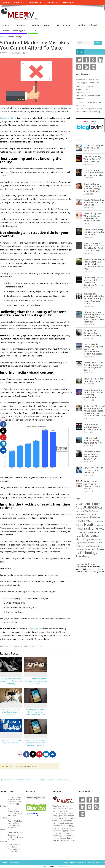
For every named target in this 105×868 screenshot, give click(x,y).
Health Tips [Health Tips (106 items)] (82, 529)
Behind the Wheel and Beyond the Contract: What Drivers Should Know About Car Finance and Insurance (94, 411)
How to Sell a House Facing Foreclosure (93, 380)
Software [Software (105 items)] (99, 549)
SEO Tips (38, 646)
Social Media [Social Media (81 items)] (88, 549)
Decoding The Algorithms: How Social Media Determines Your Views (36, 712)
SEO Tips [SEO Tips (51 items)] (85, 546)
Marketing (27, 646)
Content (5, 646)
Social (80, 52)
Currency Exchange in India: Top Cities (94, 147)
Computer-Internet (41, 25)
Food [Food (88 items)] (91, 521)
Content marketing (8, 118)
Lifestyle (94, 25)
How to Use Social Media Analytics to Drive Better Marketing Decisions (36, 743)
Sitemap (91, 862)
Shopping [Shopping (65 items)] (93, 546)
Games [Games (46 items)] (102, 521)
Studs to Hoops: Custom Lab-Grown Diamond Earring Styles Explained (93, 188)
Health (82, 25)
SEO (32, 31)
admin (4, 53)
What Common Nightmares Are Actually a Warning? (93, 427)
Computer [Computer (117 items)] (87, 511)
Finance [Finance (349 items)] (82, 521)
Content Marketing (16, 646)
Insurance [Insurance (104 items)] (84, 532)
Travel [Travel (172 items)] (80, 556)
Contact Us (52, 3)
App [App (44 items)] (84, 504)
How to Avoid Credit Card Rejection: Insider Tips (93, 470)
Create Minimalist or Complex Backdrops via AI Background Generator (93, 366)
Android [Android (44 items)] (79, 504)
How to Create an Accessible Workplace (16, 780)
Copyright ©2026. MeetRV (10, 862)
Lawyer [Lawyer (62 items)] (79, 536)
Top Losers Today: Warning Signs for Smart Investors (93, 159)
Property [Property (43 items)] (79, 543)
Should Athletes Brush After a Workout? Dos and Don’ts (94, 202)
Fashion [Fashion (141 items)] (95, 517)
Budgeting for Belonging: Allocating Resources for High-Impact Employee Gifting (94, 299)
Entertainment (64, 25)
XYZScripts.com (63, 866)
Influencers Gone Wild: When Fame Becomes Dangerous (11, 712)
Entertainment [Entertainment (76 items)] (83, 518)
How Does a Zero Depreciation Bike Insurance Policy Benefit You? (92, 455)
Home (6, 3)
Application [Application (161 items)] (93, 504)
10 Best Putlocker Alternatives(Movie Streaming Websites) (88, 96)
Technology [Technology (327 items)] (88, 553)
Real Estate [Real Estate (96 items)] (88, 542)
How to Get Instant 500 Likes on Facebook (11, 742)
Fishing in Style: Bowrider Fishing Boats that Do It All (93, 440)
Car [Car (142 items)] (100, 508)
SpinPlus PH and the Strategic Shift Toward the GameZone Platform (93, 281)
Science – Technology (12, 31)
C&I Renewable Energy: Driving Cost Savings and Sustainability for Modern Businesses (93, 349)
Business (21, 25)
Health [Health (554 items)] (90, 524)
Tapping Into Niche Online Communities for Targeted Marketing (11, 681)
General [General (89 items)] (80, 525)
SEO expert (33, 629)
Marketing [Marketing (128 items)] (82, 539)
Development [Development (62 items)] (81, 514)
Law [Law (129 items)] (99, 532)
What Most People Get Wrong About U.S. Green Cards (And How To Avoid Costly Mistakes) (94, 317)
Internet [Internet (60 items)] (93, 532)
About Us (19, 3)
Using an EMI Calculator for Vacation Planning (92, 333)
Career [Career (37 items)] (78, 511)
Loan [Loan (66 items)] (97, 536)
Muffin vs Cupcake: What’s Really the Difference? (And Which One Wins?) (93, 217)
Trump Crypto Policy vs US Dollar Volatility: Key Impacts (94, 232)
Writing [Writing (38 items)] (87, 557)
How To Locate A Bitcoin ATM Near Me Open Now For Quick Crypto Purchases (94, 247)
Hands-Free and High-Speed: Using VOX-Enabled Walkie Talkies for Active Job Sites (94, 264)
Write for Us (35, 3)
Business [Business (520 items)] (90, 507)
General (6, 25)
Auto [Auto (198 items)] (79, 507)
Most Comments (83, 74)
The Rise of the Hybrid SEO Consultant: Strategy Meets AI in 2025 (36, 681)
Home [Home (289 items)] (94, 528)
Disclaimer (68, 3)
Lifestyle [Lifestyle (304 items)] (88, 535)
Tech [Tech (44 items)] (77, 553)
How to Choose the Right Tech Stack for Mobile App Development (93, 394)
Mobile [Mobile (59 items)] (91, 539)
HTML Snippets (42, 866)
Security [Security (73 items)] (99, 542)
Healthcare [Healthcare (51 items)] (100, 525)
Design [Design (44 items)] (96, 511)
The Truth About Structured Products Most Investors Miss (93, 173)
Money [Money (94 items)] (98, 539)
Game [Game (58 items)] (96, 521)
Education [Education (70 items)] (92, 514)
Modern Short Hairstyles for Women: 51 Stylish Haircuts (92, 485)
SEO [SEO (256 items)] (79, 546)
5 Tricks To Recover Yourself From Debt (54, 780)
